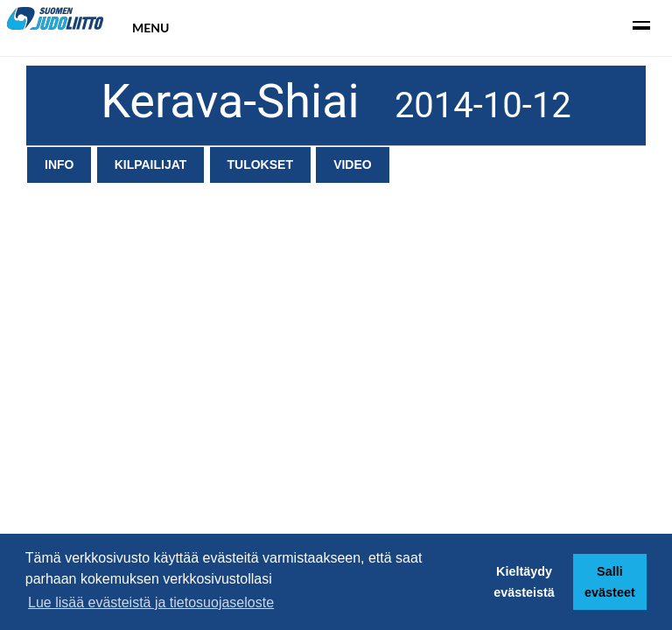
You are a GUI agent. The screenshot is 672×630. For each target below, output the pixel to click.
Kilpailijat (151, 164)
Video (353, 164)
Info (59, 164)
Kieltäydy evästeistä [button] (524, 582)
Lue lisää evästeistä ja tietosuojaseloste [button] (151, 602)
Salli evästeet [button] (610, 582)
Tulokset (260, 164)
